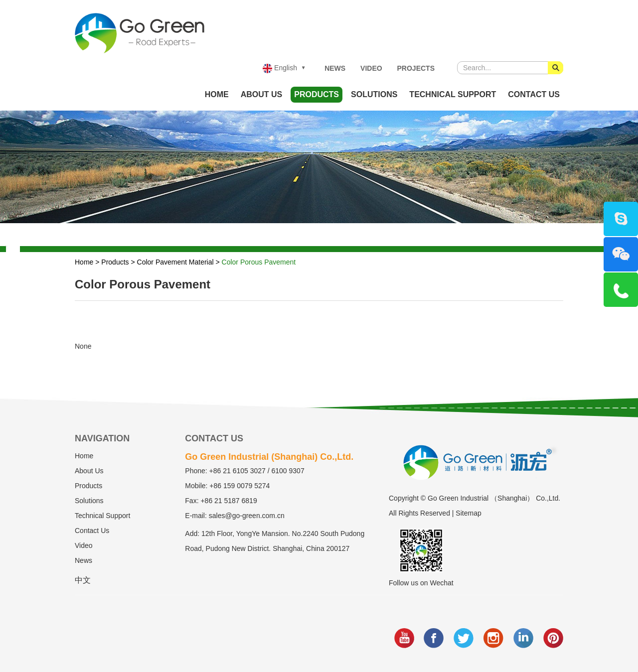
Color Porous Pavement (259, 262)
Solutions (374, 94)
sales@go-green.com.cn (247, 516)
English (280, 68)
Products (317, 94)
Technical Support (453, 94)
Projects (416, 68)
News (335, 68)
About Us (262, 94)
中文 (83, 580)
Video (371, 68)
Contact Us (534, 94)
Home (217, 94)
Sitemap (468, 513)
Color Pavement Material (175, 262)
